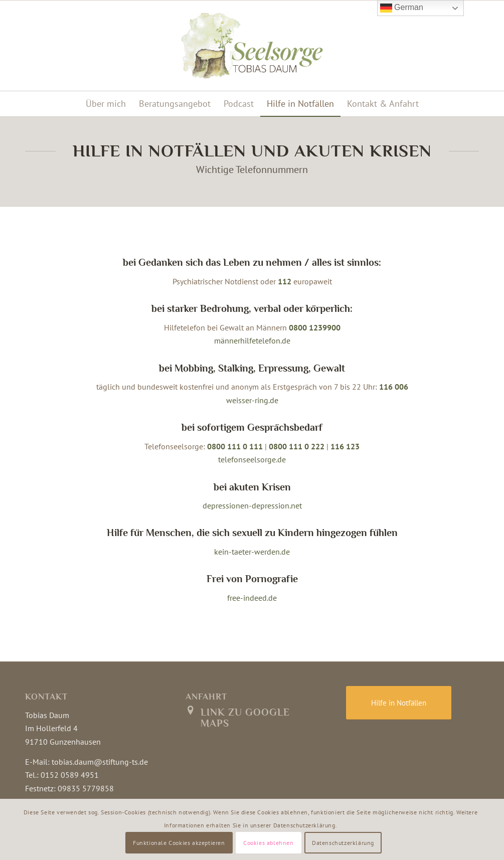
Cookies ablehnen (269, 843)
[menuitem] (106, 104)
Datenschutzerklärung (343, 843)
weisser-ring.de (252, 400)
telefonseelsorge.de (252, 459)
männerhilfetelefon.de (252, 340)
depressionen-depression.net (252, 505)
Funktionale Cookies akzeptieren (179, 843)
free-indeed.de (252, 598)
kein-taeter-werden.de (252, 552)
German (402, 8)
